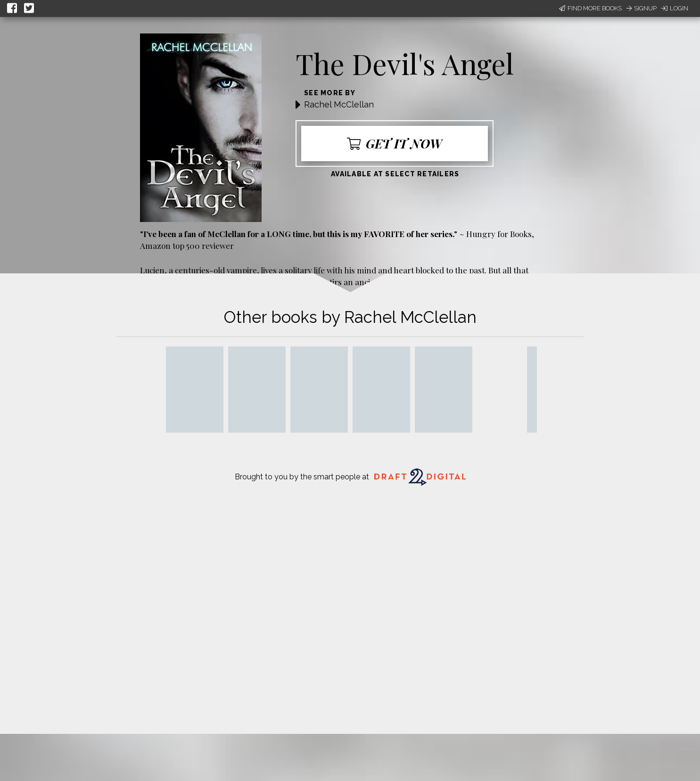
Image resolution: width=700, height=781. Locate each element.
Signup (642, 8)
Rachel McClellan (339, 104)
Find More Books (590, 8)
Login (675, 8)
